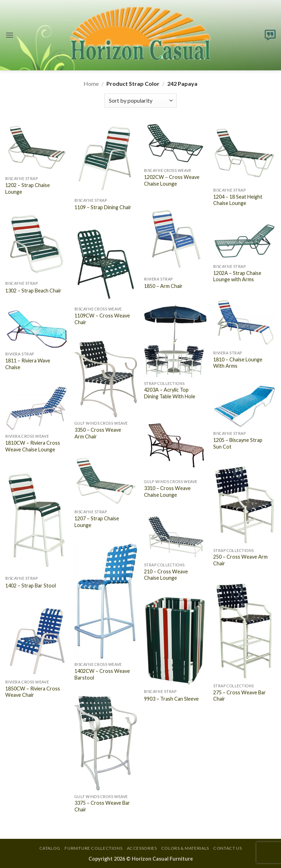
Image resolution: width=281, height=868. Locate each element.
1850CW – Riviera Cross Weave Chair (33, 692)
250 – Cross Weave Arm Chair (240, 560)
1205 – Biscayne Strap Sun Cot (238, 443)
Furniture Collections (93, 848)
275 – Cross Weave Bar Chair (240, 696)
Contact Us (227, 848)
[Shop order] (140, 101)
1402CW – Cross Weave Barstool (102, 674)
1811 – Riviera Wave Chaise (28, 364)
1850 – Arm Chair (163, 286)
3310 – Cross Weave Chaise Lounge (167, 491)
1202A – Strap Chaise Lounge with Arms (237, 276)
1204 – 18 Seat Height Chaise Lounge (238, 200)
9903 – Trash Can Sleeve (171, 699)
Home (91, 83)
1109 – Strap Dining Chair (103, 207)
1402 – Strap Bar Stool (31, 586)
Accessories (142, 848)
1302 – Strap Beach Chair (33, 291)
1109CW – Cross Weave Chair (102, 319)
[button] (9, 35)
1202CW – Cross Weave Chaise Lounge (172, 180)
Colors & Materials (185, 848)
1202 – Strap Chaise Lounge (28, 188)
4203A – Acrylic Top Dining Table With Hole (170, 393)
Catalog (50, 848)
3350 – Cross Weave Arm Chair (98, 433)
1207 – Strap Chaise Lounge (97, 522)
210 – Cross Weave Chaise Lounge (166, 575)
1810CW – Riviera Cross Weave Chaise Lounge (33, 446)
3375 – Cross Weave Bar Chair (102, 806)
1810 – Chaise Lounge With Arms (238, 363)
